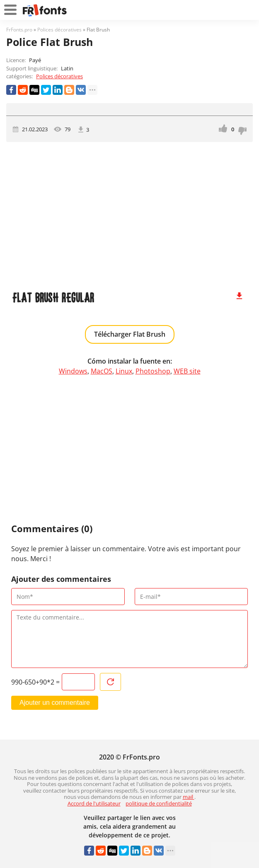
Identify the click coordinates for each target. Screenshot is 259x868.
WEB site (187, 371)
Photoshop (153, 371)
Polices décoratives (59, 76)
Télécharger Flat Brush (130, 334)
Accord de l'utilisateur (94, 803)
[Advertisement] (129, 212)
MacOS (102, 371)
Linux (124, 371)
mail (189, 797)
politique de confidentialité (159, 803)
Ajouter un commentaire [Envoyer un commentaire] (55, 703)
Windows (73, 371)
